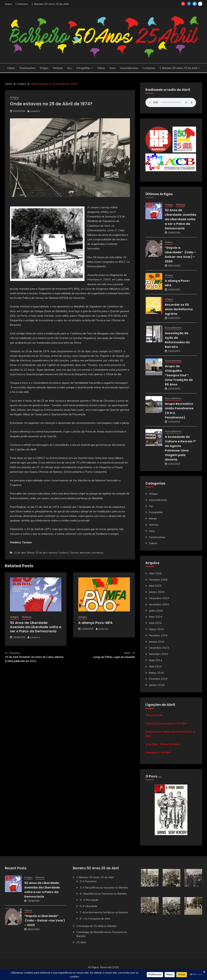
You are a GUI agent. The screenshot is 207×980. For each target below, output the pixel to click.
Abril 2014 (155, 666)
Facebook (189, 4)
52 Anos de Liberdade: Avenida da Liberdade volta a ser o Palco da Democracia (36, 627)
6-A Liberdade (88, 906)
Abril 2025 (155, 586)
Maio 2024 (155, 617)
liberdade (85, 553)
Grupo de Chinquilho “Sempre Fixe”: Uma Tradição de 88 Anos (179, 375)
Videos (101, 68)
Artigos (44, 68)
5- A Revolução (89, 900)
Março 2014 (156, 673)
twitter (195, 4)
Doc (69, 68)
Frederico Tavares (69, 553)
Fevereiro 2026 (158, 580)
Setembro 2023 (158, 654)
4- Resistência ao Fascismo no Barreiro (103, 894)
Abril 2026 (155, 573)
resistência (97, 553)
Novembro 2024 (159, 604)
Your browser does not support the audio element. (171, 102)
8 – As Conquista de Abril (95, 918)
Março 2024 (156, 629)
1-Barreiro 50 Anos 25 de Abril (50, 4)
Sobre (8, 4)
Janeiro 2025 (157, 592)
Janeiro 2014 (157, 685)
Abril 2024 (155, 623)
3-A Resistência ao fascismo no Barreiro (104, 887)
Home (11, 68)
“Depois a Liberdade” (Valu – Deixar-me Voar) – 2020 (45, 920)
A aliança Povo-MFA (95, 623)
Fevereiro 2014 (158, 679)
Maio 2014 (155, 660)
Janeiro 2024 (157, 642)
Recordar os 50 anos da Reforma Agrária (179, 309)
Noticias (58, 68)
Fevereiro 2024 (158, 635)
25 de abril (20, 553)
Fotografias (83, 68)
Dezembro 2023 (159, 648)
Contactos (22, 4)
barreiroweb (200, 4)
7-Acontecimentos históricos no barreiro (104, 912)
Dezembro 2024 (159, 598)
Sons (113, 68)
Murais (153, 518)
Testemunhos (27, 68)
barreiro (53, 553)
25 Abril (81, 942)
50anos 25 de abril (37, 553)
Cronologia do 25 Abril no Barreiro (96, 926)
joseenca (35, 111)
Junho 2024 (156, 611)
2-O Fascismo (88, 881)
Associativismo (129, 68)
